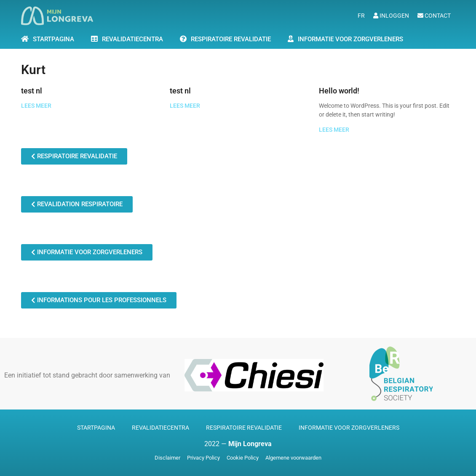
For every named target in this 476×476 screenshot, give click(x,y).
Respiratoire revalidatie (244, 428)
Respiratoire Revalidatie (231, 39)
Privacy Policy (203, 458)
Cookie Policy (243, 458)
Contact (434, 16)
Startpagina (96, 428)
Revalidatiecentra (132, 39)
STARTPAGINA (53, 39)
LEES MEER (36, 106)
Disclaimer (167, 458)
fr (361, 16)
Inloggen (391, 16)
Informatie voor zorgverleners (350, 39)
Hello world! (339, 91)
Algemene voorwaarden (293, 458)
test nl (32, 91)
